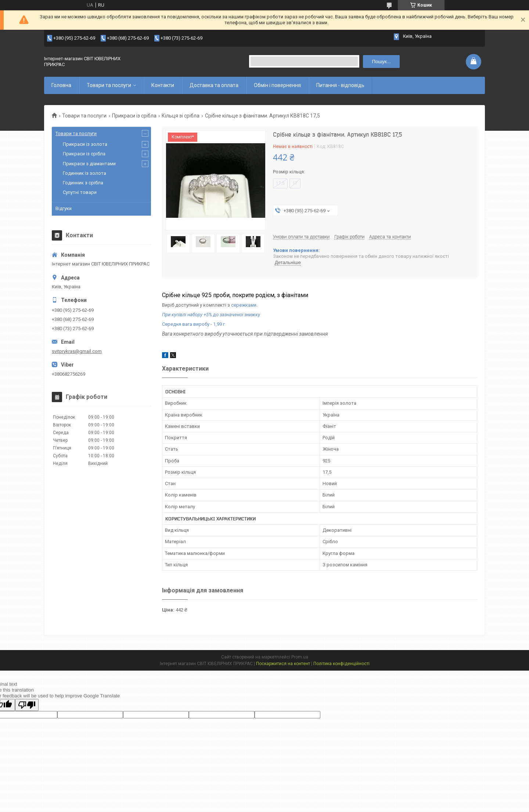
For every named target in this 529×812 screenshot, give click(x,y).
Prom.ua (300, 657)
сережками (244, 305)
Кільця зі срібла (181, 116)
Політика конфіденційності (341, 664)
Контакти (163, 85)
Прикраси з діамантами (89, 164)
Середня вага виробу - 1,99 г (193, 324)
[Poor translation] (27, 705)
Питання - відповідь (340, 85)
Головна (61, 85)
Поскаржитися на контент (283, 664)
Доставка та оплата (214, 85)
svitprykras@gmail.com (77, 351)
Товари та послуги (109, 85)
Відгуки (64, 208)
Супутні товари (80, 192)
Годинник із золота (84, 173)
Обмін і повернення (277, 85)
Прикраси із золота (85, 144)
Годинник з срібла (83, 183)
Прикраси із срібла (134, 116)
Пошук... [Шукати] (381, 62)
